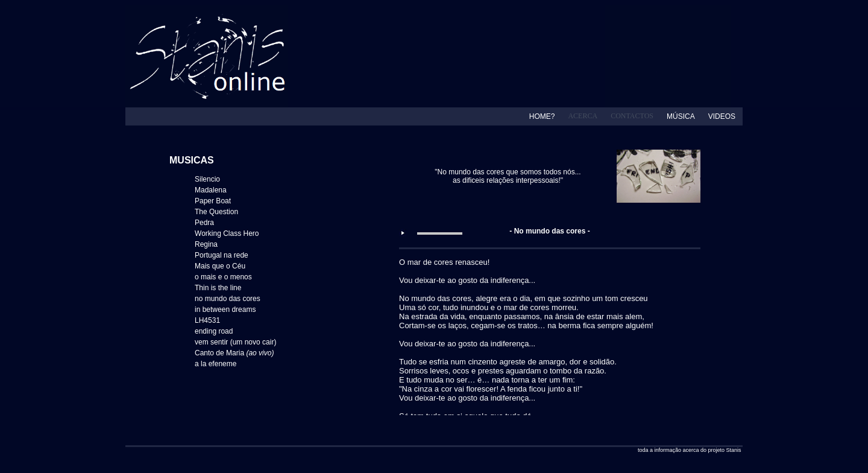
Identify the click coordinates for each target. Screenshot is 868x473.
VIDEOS (722, 116)
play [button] (403, 233)
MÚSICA (681, 116)
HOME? (542, 116)
